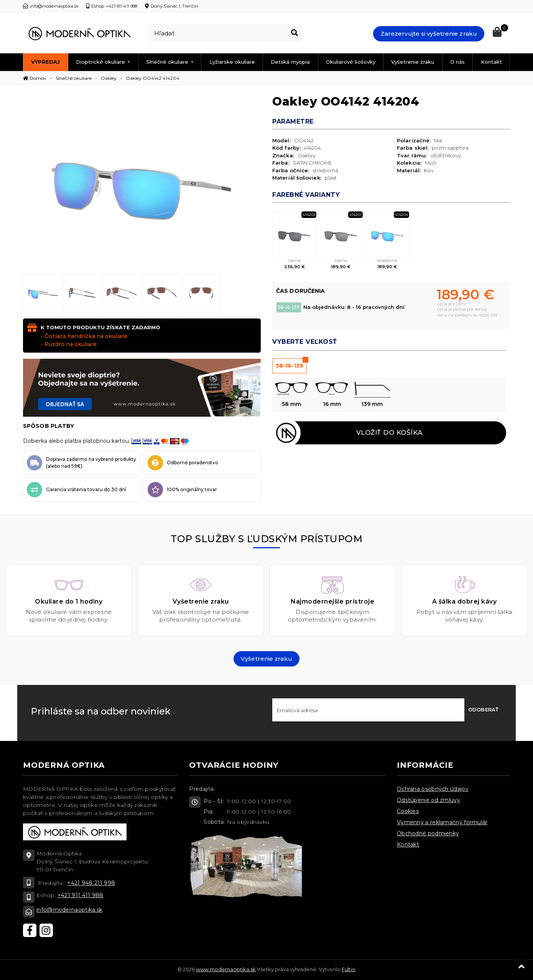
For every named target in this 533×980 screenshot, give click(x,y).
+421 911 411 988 (81, 895)
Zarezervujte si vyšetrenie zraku (429, 34)
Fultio (349, 969)
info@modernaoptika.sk (69, 910)
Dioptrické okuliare (101, 62)
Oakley (109, 78)
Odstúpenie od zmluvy (429, 800)
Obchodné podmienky (428, 833)
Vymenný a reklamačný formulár (442, 822)
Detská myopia (290, 62)
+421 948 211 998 (91, 883)
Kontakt (491, 62)
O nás (457, 62)
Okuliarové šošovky (351, 62)
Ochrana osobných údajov (433, 789)
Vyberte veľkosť (305, 342)
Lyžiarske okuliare (232, 62)
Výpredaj (45, 62)
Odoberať (483, 709)
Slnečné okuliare (168, 62)
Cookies (408, 811)
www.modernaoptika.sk (226, 969)
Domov (35, 78)
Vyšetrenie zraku (413, 62)
